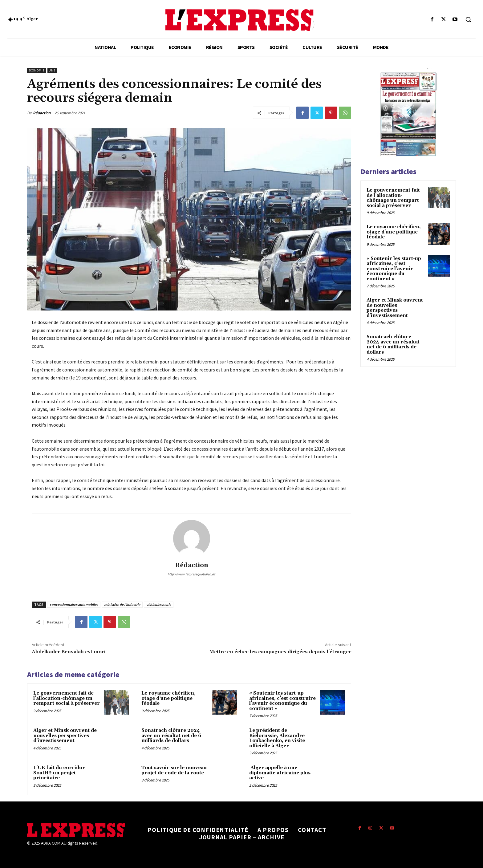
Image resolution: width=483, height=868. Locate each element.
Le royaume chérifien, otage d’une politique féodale (168, 698)
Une (52, 70)
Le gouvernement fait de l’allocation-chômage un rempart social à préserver (67, 698)
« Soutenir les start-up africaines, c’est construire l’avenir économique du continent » (282, 701)
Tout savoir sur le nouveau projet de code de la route (174, 770)
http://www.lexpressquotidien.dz (191, 574)
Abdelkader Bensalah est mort (69, 652)
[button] (468, 19)
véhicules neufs (159, 604)
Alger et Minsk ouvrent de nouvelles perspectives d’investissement (65, 736)
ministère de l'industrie (122, 604)
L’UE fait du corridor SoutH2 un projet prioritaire (59, 773)
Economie (37, 70)
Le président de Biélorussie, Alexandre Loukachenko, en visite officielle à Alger (277, 738)
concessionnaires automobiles (74, 604)
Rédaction (42, 113)
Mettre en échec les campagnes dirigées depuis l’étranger (280, 652)
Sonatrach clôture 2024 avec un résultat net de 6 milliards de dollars (171, 736)
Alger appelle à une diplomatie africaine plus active (280, 773)
